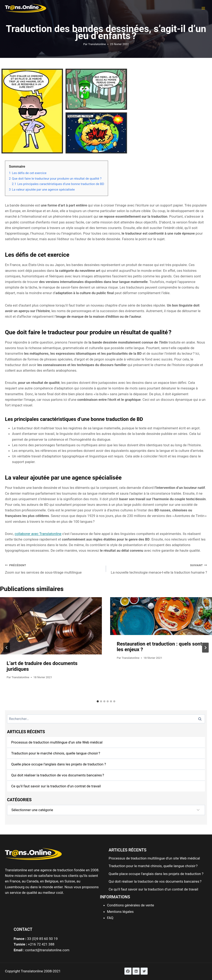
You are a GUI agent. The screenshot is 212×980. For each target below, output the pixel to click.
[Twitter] (144, 971)
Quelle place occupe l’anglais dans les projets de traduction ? (59, 764)
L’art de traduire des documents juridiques (42, 666)
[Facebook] (128, 971)
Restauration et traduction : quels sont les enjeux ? (159, 647)
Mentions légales (120, 912)
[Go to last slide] (7, 648)
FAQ (110, 918)
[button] (203, 6)
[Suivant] (205, 648)
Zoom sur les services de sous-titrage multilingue (54, 568)
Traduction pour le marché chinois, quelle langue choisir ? (56, 753)
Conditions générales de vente (131, 905)
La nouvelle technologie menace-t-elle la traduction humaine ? (158, 568)
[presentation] (51, 626)
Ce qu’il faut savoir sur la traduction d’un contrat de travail (56, 786)
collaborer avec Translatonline (38, 534)
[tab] (98, 701)
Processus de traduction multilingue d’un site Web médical (57, 742)
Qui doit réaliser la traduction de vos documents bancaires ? (58, 775)
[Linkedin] (136, 971)
